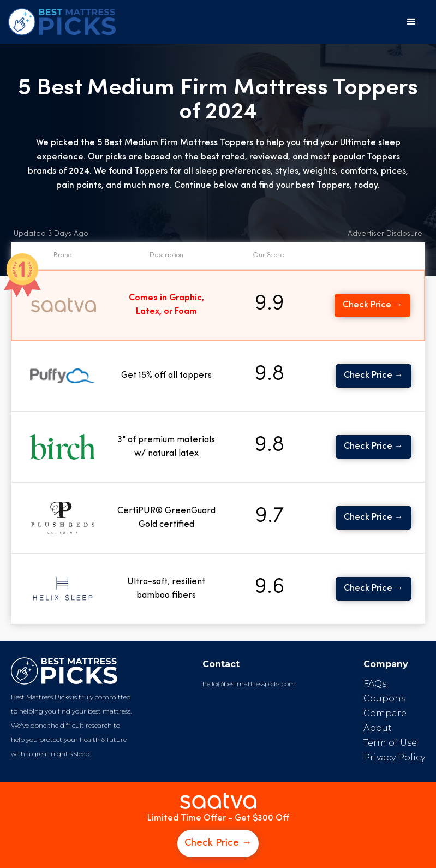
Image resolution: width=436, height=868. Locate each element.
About (378, 728)
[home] (62, 22)
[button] (411, 22)
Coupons (384, 698)
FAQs (375, 684)
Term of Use (390, 743)
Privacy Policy (394, 757)
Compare (385, 713)
